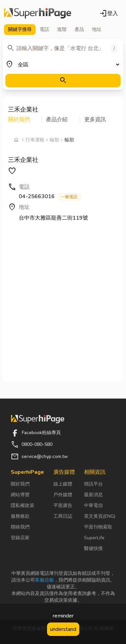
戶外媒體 (63, 495)
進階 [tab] (62, 29)
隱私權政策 (23, 505)
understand (63, 629)
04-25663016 (50, 197)
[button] (25, 120)
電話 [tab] (44, 29)
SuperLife (94, 538)
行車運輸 (35, 140)
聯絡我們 (20, 527)
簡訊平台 (93, 484)
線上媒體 (63, 484)
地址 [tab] (97, 29)
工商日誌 (63, 516)
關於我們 (20, 484)
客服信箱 (44, 580)
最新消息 (93, 495)
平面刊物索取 (98, 527)
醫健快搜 (93, 548)
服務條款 (20, 516)
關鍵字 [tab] (20, 30)
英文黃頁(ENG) (100, 516)
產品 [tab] (79, 29)
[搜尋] (63, 81)
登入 (109, 13)
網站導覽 (20, 495)
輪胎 (54, 140)
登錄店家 (20, 538)
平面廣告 (63, 505)
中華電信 (93, 505)
